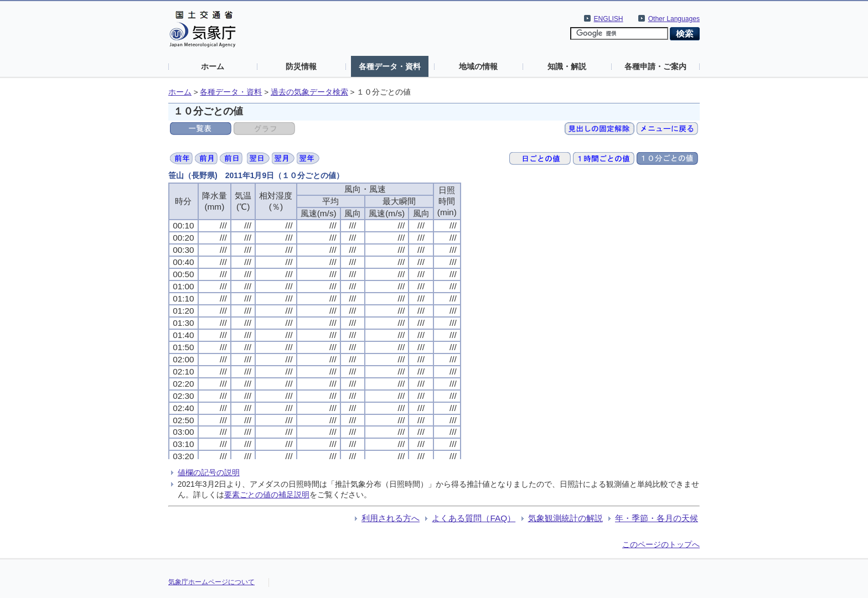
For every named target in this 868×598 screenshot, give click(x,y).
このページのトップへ (661, 544)
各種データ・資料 (390, 66)
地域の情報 (478, 66)
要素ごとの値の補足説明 (267, 495)
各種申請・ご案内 (655, 66)
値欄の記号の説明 (209, 472)
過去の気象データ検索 (309, 92)
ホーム (213, 66)
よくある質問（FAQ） (474, 518)
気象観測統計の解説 (565, 518)
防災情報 (301, 66)
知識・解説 (567, 66)
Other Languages (674, 19)
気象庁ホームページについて (211, 582)
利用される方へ (391, 518)
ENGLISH (609, 19)
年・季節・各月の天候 (657, 518)
